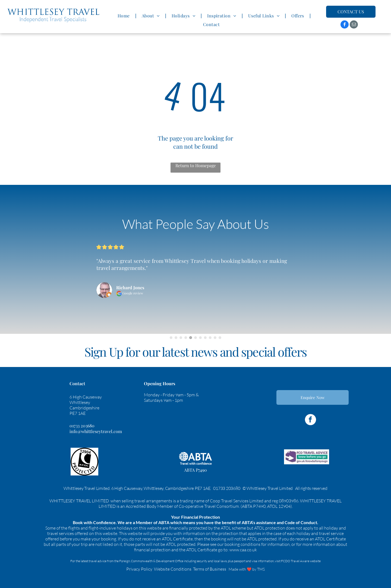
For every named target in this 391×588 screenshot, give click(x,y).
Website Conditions (173, 569)
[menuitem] (124, 16)
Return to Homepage (196, 165)
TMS (261, 569)
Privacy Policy (139, 569)
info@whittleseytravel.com (96, 431)
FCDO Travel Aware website (301, 561)
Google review (130, 293)
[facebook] (345, 25)
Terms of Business (210, 569)
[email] (354, 25)
